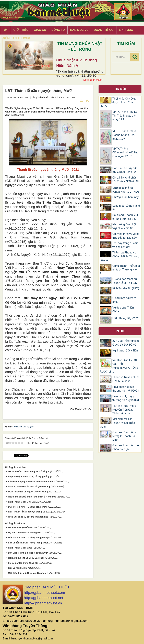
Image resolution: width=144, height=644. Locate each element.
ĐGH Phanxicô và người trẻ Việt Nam (27, 492)
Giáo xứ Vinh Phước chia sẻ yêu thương (29, 487)
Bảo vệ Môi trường (18, 568)
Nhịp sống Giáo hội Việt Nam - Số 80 (124, 226)
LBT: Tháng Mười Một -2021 (22, 502)
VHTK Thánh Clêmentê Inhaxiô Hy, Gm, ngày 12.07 (125, 152)
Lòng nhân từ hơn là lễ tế (126, 208)
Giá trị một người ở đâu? (124, 300)
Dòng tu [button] (58, 30)
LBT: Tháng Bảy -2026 (126, 318)
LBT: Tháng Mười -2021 (20, 548)
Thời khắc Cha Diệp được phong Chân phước (118, 102)
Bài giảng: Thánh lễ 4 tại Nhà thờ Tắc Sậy (125, 217)
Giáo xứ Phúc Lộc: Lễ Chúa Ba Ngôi (126, 447)
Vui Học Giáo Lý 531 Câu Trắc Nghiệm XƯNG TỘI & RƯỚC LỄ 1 (119, 366)
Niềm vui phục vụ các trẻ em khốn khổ (28, 517)
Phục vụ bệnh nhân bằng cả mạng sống (29, 477)
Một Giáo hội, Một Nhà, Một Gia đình (27, 573)
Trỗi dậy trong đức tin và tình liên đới (125, 245)
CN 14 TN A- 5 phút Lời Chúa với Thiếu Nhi (126, 180)
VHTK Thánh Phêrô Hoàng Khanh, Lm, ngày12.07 (124, 135)
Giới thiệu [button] (21, 30)
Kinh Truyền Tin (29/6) (126, 288)
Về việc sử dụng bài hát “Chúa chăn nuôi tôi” (32, 482)
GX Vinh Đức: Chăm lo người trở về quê (29, 471)
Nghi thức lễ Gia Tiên (125, 351)
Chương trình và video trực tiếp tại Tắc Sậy (126, 236)
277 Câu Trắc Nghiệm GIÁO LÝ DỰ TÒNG (126, 343)
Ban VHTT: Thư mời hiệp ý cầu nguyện (28, 553)
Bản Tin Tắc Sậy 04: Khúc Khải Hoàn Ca (125, 170)
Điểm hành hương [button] (17, 38)
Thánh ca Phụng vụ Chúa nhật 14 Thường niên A (119, 256)
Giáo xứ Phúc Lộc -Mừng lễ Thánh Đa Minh (124, 436)
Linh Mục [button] (126, 30)
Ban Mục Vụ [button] (79, 30)
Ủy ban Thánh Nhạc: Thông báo (25, 533)
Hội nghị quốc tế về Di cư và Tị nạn (26, 558)
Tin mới (120, 89)
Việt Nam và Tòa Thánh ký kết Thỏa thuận (117, 423)
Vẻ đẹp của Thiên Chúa (123, 310)
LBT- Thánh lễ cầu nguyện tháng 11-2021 (29, 512)
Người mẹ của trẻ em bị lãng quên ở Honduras (32, 497)
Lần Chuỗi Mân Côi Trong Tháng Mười (28, 543)
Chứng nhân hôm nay (125, 197)
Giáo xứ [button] (40, 30)
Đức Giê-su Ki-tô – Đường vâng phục (27, 538)
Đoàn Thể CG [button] (104, 30)
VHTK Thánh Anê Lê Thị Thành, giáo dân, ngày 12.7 (125, 116)
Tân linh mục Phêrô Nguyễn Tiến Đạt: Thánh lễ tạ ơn (124, 410)
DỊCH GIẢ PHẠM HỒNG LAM (23, 528)
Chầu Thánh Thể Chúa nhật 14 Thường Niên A (120, 270)
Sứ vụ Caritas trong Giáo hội (23, 563)
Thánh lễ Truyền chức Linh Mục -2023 (126, 379)
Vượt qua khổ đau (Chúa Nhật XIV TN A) (126, 190)
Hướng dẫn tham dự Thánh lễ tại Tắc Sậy (125, 281)
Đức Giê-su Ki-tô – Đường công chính (28, 507)
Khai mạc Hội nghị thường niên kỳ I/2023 (126, 389)
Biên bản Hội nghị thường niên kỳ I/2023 (126, 398)
